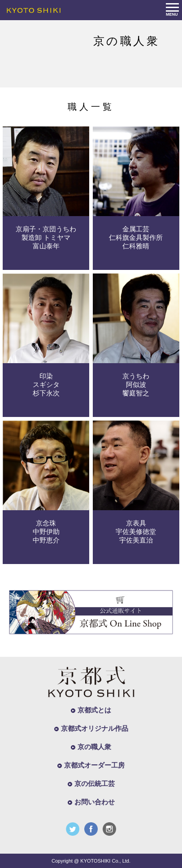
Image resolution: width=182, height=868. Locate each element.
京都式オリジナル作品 (95, 728)
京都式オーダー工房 (94, 765)
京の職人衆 (94, 747)
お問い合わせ (95, 802)
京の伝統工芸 (95, 783)
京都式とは (94, 710)
